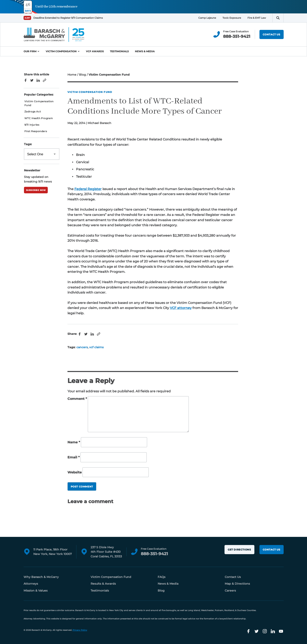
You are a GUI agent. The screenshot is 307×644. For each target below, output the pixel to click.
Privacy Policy (80, 630)
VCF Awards (95, 51)
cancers (82, 347)
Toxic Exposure (232, 18)
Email (74, 457)
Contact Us (272, 34)
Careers (230, 591)
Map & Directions (237, 584)
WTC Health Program (39, 118)
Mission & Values (36, 591)
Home (72, 75)
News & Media (145, 51)
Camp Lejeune (207, 18)
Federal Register (88, 189)
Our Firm (30, 51)
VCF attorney (181, 308)
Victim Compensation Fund (90, 92)
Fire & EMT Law (257, 18)
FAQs (162, 577)
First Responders (36, 131)
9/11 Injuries (32, 125)
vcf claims (96, 347)
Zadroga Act (33, 112)
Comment (77, 399)
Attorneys (31, 584)
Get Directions (239, 550)
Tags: (28, 144)
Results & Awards (103, 584)
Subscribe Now (36, 190)
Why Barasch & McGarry (41, 577)
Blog (82, 75)
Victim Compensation (61, 51)
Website (75, 472)
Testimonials (119, 51)
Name (74, 442)
